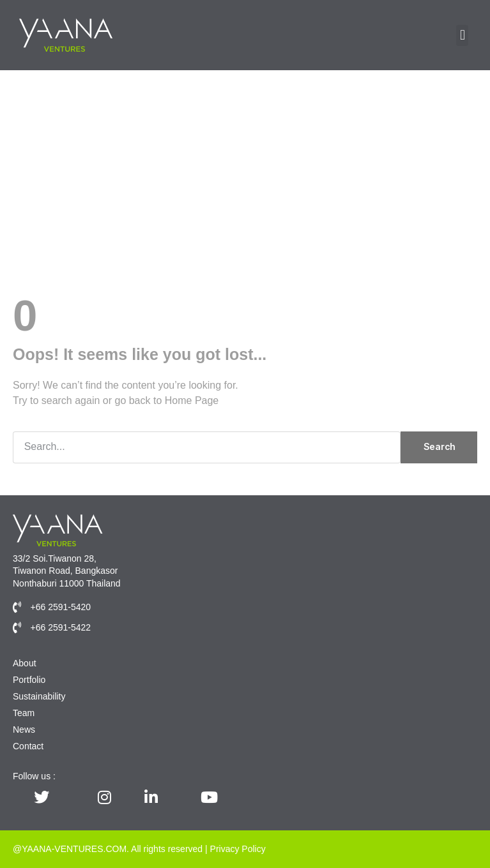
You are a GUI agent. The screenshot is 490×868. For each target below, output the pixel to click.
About (25, 663)
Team (24, 713)
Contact (28, 746)
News (24, 730)
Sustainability (39, 696)
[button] (462, 35)
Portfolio (29, 680)
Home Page (192, 400)
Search (439, 446)
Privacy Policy (238, 849)
